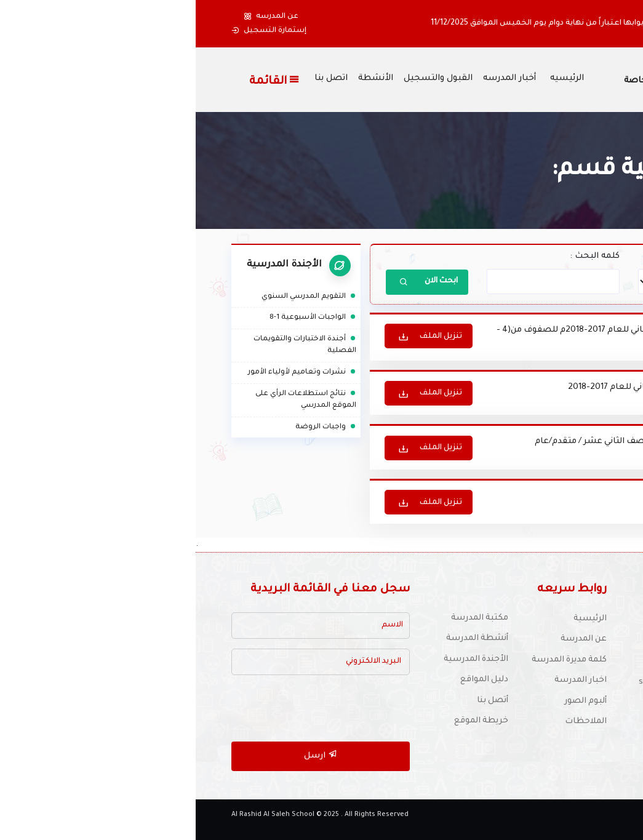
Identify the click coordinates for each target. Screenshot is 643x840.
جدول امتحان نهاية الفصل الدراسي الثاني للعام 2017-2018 (479, 387)
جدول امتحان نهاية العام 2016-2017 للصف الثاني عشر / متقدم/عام (462, 442)
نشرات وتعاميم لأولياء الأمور (106, 373)
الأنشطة (180, 79)
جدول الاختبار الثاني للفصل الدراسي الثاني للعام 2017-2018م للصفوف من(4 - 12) (446, 337)
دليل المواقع (288, 678)
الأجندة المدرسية (280, 658)
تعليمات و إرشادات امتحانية (537, 495)
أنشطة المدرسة (281, 637)
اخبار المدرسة (385, 679)
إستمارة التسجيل (73, 31)
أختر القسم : (589, 256)
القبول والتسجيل (242, 79)
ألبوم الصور (389, 700)
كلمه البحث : (399, 256)
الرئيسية (394, 618)
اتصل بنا (135, 79)
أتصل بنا (297, 699)
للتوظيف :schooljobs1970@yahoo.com (517, 681)
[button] (592, 24)
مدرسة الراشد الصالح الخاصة (486, 81)
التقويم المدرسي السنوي (113, 297)
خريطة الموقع (285, 720)
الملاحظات (390, 720)
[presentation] (121, 708)
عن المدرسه (75, 17)
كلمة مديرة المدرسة (373, 659)
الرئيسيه (371, 79)
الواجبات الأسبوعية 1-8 (117, 318)
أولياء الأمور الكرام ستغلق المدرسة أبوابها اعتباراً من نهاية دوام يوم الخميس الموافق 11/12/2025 (407, 23)
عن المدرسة (387, 638)
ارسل (125, 754)
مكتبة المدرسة (284, 617)
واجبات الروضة (130, 427)
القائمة (79, 81)
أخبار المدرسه (314, 79)
